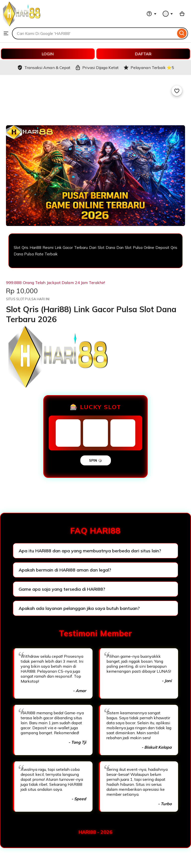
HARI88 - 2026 (95, 832)
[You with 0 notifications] (168, 14)
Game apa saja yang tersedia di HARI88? (62, 589)
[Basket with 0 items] (182, 14)
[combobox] (94, 33)
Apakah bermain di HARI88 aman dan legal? (65, 570)
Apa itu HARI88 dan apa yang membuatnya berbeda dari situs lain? (90, 551)
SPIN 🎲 (96, 460)
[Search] (182, 33)
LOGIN (48, 54)
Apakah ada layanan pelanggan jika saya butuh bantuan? (79, 608)
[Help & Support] (151, 14)
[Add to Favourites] (177, 91)
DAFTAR (143, 54)
